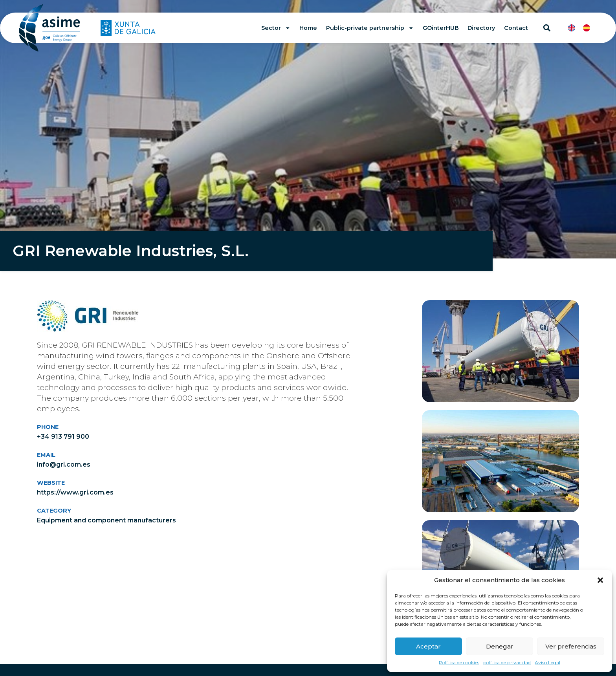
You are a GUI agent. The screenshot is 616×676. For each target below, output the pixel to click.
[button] (600, 580)
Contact (516, 28)
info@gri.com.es (64, 464)
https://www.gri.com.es (75, 492)
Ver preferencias (571, 646)
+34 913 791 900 (63, 437)
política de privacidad (507, 662)
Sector (276, 28)
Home (308, 28)
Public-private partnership (370, 28)
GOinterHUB (441, 28)
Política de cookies (459, 662)
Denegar (500, 646)
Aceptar (428, 646)
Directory (481, 28)
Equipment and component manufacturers (106, 520)
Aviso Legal (547, 662)
